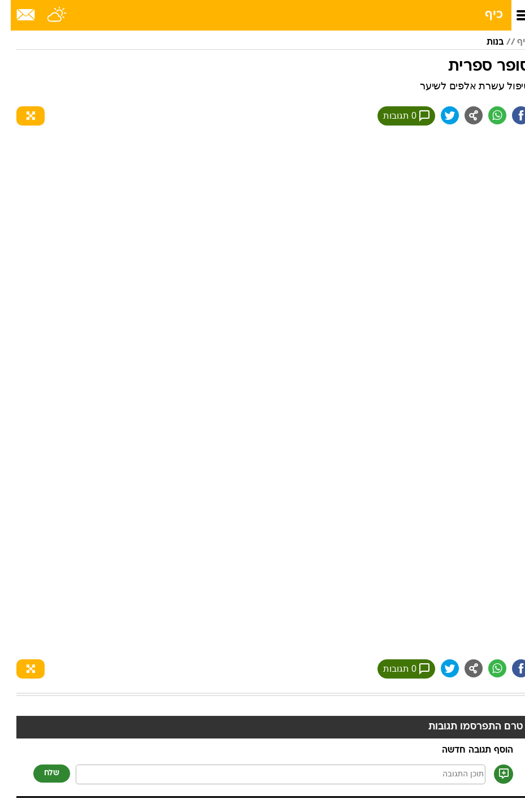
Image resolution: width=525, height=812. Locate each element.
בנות (484, 42)
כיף (483, 15)
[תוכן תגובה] (270, 774)
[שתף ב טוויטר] (439, 115)
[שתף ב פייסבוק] (510, 115)
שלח (41, 773)
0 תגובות (396, 116)
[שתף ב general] (463, 115)
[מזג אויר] (47, 15)
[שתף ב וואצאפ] (487, 115)
